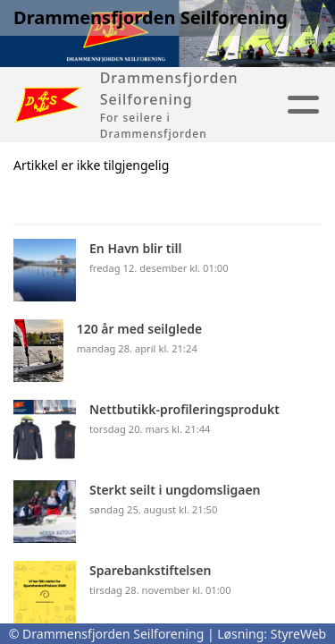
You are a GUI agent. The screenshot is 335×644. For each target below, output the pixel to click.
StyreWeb (299, 634)
